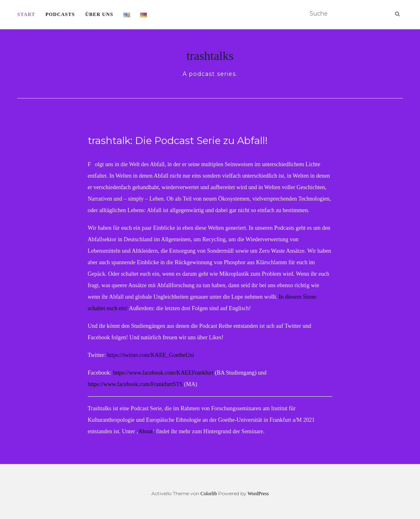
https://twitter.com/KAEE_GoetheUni (150, 355)
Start (26, 14)
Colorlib (209, 494)
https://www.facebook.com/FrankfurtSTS (135, 384)
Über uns (99, 14)
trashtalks (210, 56)
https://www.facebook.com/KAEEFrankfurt (163, 373)
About (145, 431)
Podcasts (60, 14)
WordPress (258, 494)
